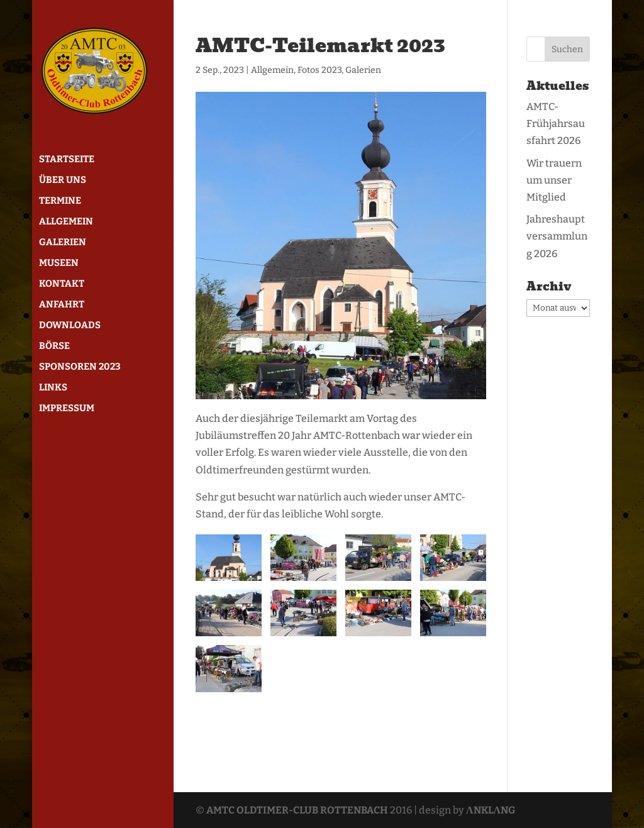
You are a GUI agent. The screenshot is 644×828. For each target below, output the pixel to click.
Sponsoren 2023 (80, 367)
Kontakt (62, 284)
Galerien (63, 243)
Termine (60, 201)
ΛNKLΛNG (491, 810)
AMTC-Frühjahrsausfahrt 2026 (556, 124)
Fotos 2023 (319, 70)
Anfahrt (62, 305)
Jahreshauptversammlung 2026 (557, 236)
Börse (54, 346)
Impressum (67, 409)
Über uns (63, 180)
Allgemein (66, 222)
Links (53, 388)
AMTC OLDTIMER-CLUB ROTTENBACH (297, 810)
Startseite (67, 160)
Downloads (70, 326)
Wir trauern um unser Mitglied (554, 180)
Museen (59, 263)
